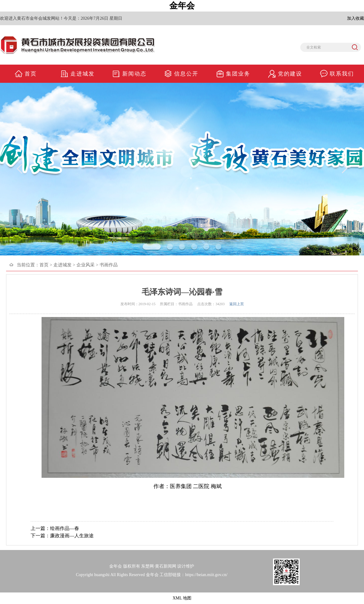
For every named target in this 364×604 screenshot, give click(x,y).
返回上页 (237, 304)
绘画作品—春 (65, 528)
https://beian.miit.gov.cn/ (206, 575)
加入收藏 (356, 18)
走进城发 (62, 265)
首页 (44, 265)
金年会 (182, 6)
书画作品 (109, 265)
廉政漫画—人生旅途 (72, 536)
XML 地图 (182, 598)
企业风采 (86, 265)
